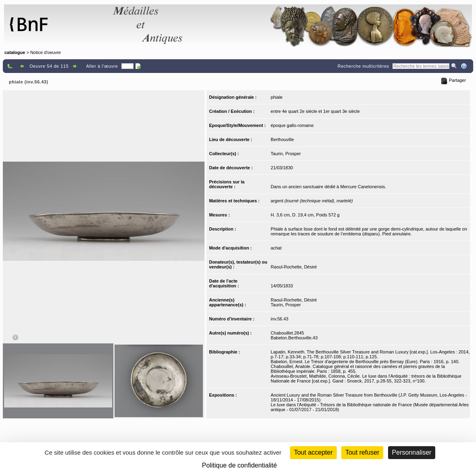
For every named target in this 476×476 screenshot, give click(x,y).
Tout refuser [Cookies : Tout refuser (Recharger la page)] (362, 452)
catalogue (15, 52)
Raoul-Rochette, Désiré (294, 267)
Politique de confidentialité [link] (240, 465)
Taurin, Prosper (286, 154)
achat (276, 248)
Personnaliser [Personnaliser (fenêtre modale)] (412, 452)
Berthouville (282, 139)
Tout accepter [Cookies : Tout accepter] (313, 452)
